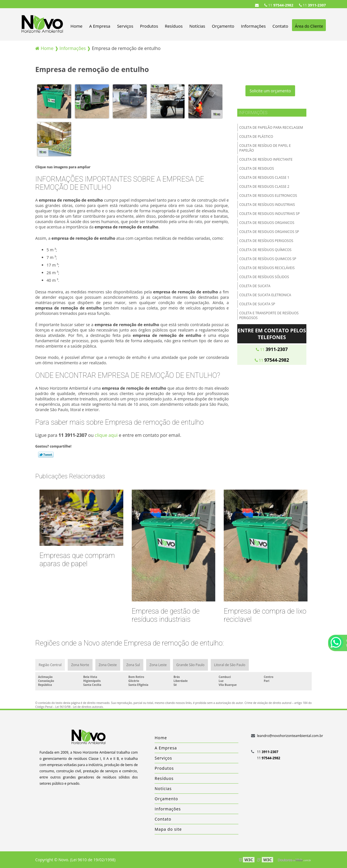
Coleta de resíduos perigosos (266, 241)
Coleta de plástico (256, 137)
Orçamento (223, 26)
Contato (280, 26)
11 (312, 5)
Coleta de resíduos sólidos (264, 277)
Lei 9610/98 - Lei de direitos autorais (79, 707)
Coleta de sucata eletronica (265, 295)
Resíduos (174, 26)
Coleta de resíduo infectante (266, 159)
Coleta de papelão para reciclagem (271, 127)
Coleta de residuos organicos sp (269, 232)
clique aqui (106, 435)
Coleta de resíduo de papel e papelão (265, 148)
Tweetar (46, 455)
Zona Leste (158, 665)
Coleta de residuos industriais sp (269, 214)
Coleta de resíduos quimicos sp (268, 259)
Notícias (197, 26)
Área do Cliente (309, 26)
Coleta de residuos (257, 168)
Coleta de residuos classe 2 (264, 187)
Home (76, 26)
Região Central (50, 665)
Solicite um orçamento (270, 91)
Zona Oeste (108, 665)
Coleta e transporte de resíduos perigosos (269, 315)
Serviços (125, 26)
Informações (253, 26)
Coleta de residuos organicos (267, 223)
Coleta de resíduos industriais (267, 205)
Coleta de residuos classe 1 (264, 177)
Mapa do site (168, 829)
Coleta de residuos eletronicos (268, 196)
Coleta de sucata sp (257, 304)
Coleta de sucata (255, 286)
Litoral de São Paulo (230, 665)
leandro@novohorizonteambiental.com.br (290, 736)
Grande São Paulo (190, 665)
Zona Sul (133, 665)
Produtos (149, 26)
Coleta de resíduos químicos (265, 250)
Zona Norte (80, 665)
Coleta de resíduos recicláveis (267, 268)
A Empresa (100, 26)
